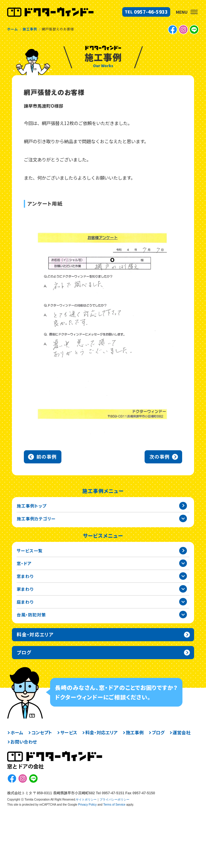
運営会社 (182, 733)
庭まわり (25, 602)
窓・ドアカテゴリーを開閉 (183, 563)
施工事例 (135, 733)
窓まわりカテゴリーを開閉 (183, 576)
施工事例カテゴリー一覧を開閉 (183, 519)
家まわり (25, 589)
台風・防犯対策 (31, 615)
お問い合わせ (24, 742)
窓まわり (25, 576)
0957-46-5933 (151, 12)
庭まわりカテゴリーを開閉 (183, 602)
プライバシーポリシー (114, 800)
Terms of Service (114, 805)
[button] (194, 12)
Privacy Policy (87, 805)
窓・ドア (24, 563)
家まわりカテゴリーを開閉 (183, 589)
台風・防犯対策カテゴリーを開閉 (183, 615)
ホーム (17, 733)
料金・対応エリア (102, 733)
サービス (69, 733)
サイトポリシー (86, 800)
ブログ (158, 733)
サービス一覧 (30, 551)
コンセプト (42, 733)
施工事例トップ (32, 506)
